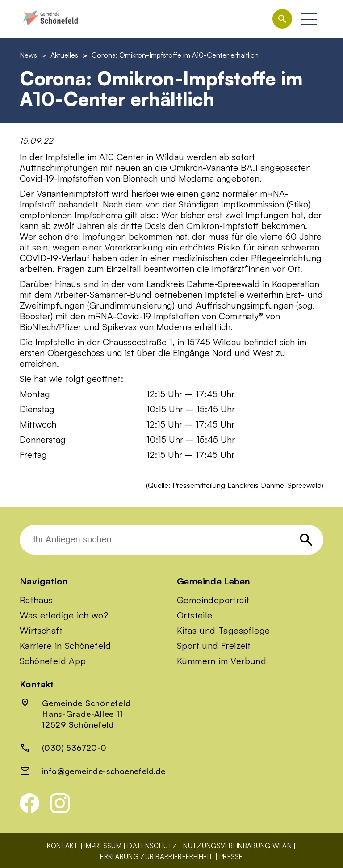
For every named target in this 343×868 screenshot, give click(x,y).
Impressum (103, 846)
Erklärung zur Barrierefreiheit (157, 857)
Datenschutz (152, 846)
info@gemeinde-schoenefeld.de (104, 771)
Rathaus (36, 600)
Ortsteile (195, 615)
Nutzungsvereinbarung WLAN (237, 846)
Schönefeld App (53, 661)
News (28, 55)
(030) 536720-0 (74, 748)
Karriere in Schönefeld (65, 646)
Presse (231, 857)
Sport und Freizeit (214, 646)
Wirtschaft (41, 631)
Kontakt (63, 846)
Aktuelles (64, 55)
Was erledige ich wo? (64, 615)
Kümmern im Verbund (222, 661)
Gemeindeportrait (213, 600)
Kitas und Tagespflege (223, 631)
